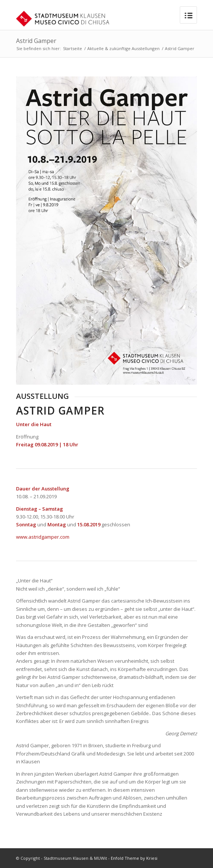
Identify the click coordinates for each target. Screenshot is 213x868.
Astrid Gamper (36, 41)
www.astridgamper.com (43, 537)
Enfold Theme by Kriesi (134, 858)
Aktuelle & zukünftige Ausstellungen (123, 48)
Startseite (73, 48)
